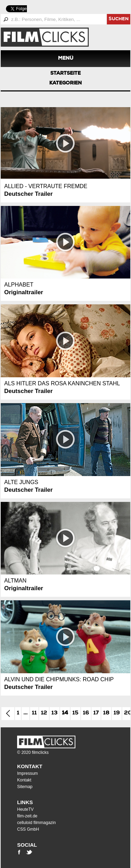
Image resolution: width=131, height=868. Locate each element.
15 (75, 713)
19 (117, 713)
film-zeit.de (27, 816)
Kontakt (30, 766)
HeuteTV (25, 809)
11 (34, 713)
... (26, 713)
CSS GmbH (28, 829)
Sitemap (25, 787)
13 (54, 713)
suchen (119, 19)
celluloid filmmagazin (37, 823)
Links (25, 802)
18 (106, 713)
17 (96, 713)
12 (44, 713)
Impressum (27, 773)
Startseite (65, 74)
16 (86, 713)
